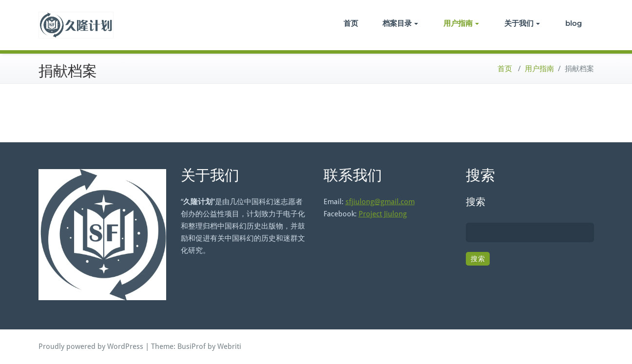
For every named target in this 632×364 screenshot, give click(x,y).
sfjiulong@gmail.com (380, 202)
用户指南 (461, 23)
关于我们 (522, 23)
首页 (351, 23)
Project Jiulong (383, 214)
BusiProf (192, 346)
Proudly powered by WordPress (91, 346)
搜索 (476, 202)
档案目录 (400, 23)
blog (574, 23)
